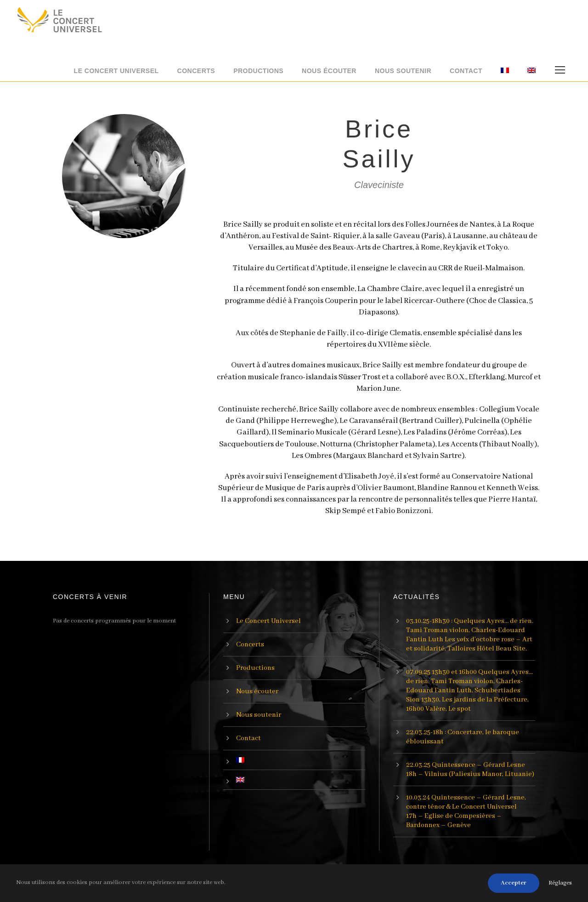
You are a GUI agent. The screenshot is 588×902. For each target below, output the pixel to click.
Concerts (196, 71)
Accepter (514, 883)
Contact (466, 71)
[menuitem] (505, 74)
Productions (258, 71)
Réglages (560, 883)
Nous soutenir (403, 71)
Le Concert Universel (116, 71)
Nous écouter (329, 71)
